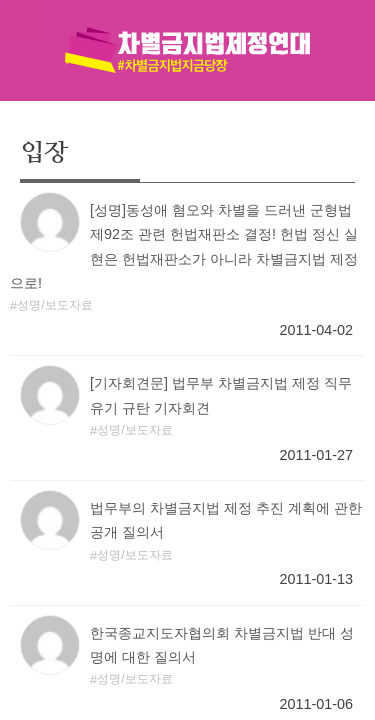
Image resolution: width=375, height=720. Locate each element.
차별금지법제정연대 (188, 50)
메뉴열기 (23, 23)
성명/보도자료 (54, 305)
